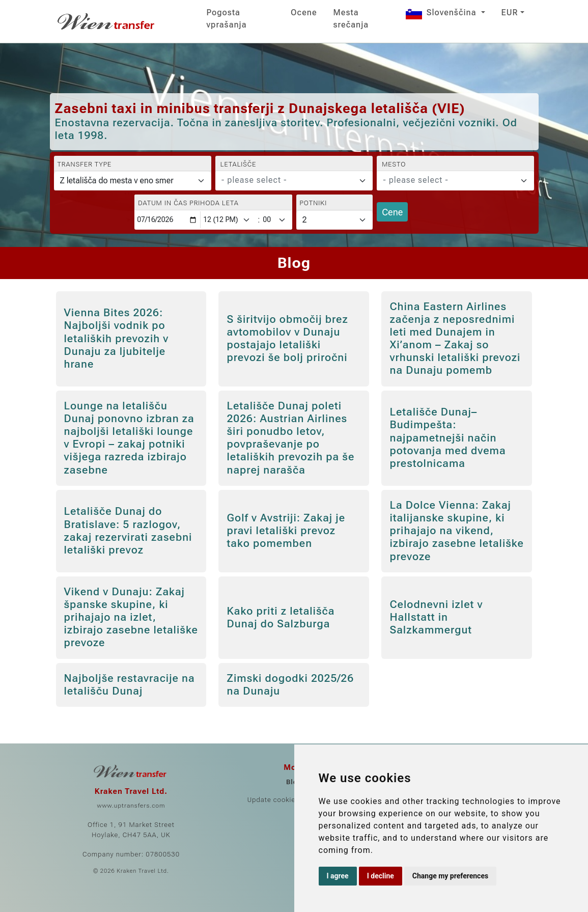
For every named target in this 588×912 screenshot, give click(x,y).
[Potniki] (335, 220)
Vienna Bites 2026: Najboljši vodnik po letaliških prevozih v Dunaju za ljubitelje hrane (117, 338)
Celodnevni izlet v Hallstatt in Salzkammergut (436, 617)
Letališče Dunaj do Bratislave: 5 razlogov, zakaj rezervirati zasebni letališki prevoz (128, 531)
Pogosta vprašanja (227, 19)
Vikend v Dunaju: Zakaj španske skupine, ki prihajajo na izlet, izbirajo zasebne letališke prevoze (131, 617)
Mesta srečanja (351, 19)
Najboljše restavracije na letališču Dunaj (130, 685)
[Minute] (276, 220)
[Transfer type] (133, 181)
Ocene (304, 12)
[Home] (107, 21)
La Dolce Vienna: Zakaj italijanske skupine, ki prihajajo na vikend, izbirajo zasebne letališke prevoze (456, 531)
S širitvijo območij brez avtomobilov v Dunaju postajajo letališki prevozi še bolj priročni (287, 339)
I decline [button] (381, 876)
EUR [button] (510, 12)
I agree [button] (338, 876)
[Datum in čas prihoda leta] (167, 220)
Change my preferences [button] (450, 876)
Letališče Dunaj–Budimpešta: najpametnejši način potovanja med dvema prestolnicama (447, 438)
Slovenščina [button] (442, 12)
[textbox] (288, 180)
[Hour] (229, 220)
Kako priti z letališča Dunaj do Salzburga (281, 617)
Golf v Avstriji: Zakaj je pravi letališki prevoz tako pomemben (286, 531)
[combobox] (294, 181)
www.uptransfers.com (131, 806)
